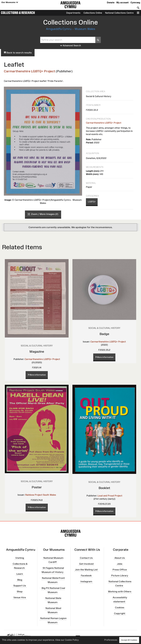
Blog (20, 580)
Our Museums (10, 2)
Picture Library (120, 576)
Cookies (120, 607)
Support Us (20, 586)
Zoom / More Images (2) (43, 214)
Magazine (37, 351)
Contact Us (86, 558)
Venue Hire (20, 597)
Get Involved (86, 564)
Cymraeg (135, 2)
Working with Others (120, 592)
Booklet (104, 488)
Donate (111, 2)
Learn (20, 574)
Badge (104, 334)
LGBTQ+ (92, 202)
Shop (20, 592)
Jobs (120, 564)
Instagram (86, 581)
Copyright (120, 613)
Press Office (120, 570)
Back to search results (18, 53)
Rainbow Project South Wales (41, 495)
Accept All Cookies (129, 640)
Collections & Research (18, 13)
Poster (37, 487)
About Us (120, 558)
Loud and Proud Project (110, 496)
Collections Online (93, 13)
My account (122, 2)
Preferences (111, 640)
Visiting (20, 558)
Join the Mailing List (86, 570)
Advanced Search (71, 46)
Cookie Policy (72, 640)
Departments (73, 13)
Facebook (86, 576)
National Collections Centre (119, 13)
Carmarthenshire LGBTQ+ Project (29, 71)
